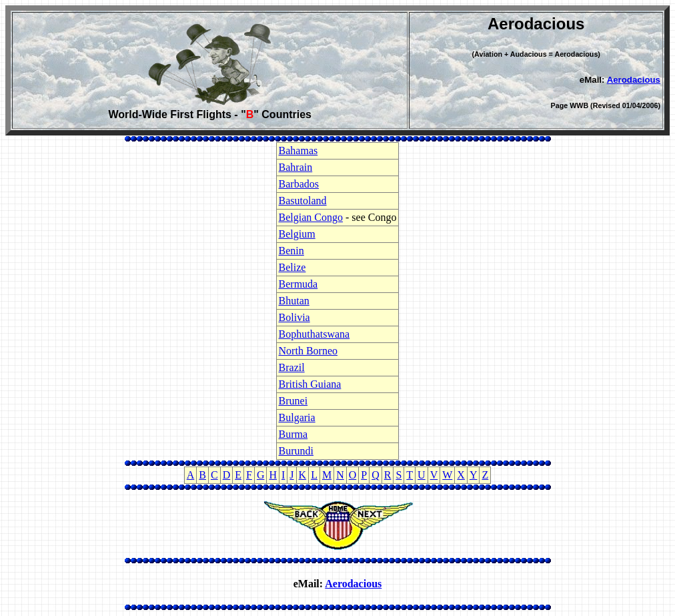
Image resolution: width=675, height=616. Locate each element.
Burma (293, 434)
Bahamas (298, 150)
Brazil (292, 367)
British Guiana (310, 384)
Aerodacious (634, 80)
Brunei (293, 401)
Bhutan (294, 301)
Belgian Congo (311, 217)
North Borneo (308, 351)
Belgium (297, 234)
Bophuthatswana (314, 334)
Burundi (296, 451)
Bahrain (296, 167)
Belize (292, 267)
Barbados (299, 184)
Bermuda (298, 284)
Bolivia (294, 317)
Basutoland (303, 201)
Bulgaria (297, 417)
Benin (291, 251)
